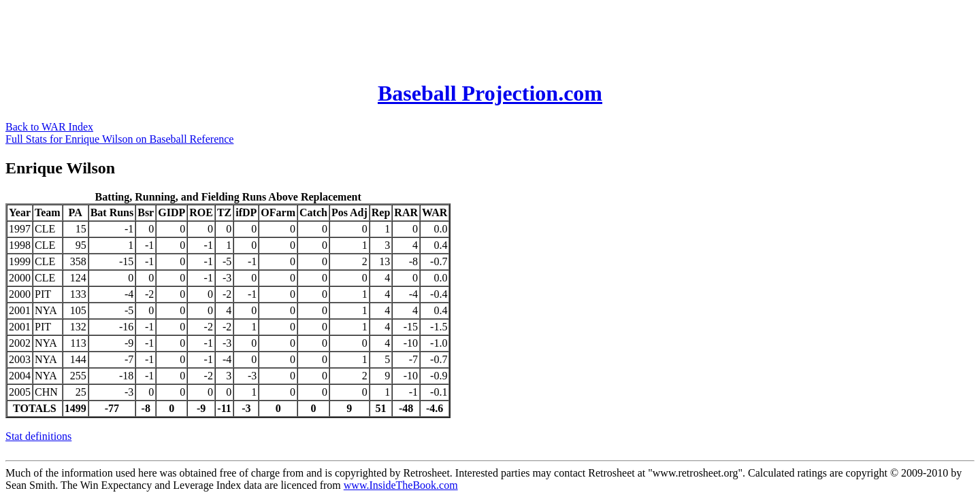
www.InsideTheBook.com (401, 485)
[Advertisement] (253, 36)
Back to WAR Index (49, 127)
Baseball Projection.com (490, 93)
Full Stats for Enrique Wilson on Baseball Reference (119, 139)
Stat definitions (38, 436)
